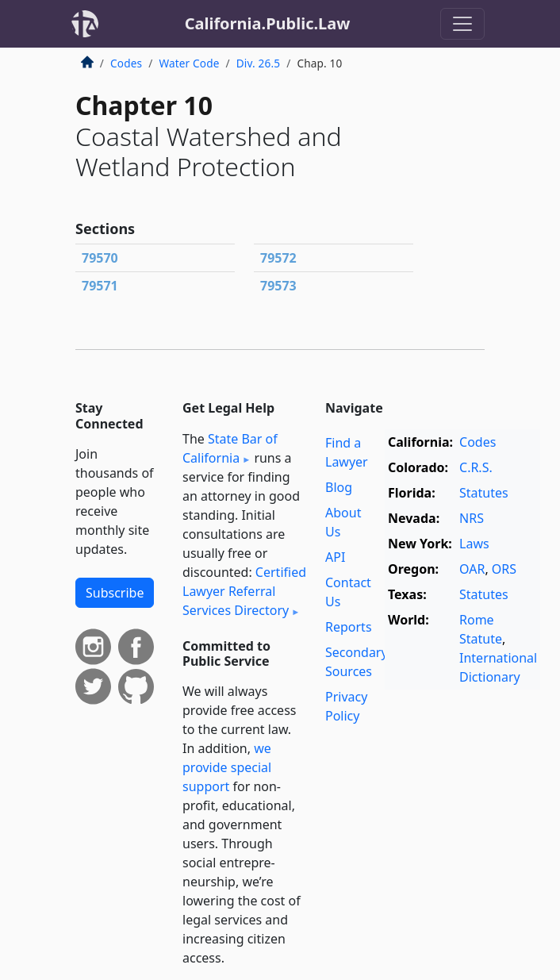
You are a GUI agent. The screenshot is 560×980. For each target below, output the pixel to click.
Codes (126, 63)
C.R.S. (476, 467)
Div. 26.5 (258, 63)
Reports (349, 627)
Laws (474, 544)
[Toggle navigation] (462, 24)
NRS (472, 518)
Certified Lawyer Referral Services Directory (244, 591)
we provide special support (227, 767)
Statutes (484, 493)
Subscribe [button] (115, 593)
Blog (339, 487)
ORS (504, 569)
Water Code (189, 63)
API (335, 557)
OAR (472, 569)
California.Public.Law (268, 23)
